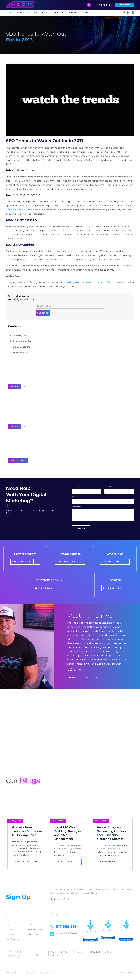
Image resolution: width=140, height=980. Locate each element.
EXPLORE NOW (22, 562)
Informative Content (20, 335)
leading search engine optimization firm (89, 282)
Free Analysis (13, 915)
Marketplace (34, 911)
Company (11, 911)
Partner (10, 906)
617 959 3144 (104, 5)
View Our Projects (21, 757)
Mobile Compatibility (20, 347)
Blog (30, 901)
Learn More (22, 835)
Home (9, 902)
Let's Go (14, 386)
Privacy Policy (127, 949)
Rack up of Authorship (21, 341)
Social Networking (19, 353)
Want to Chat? (17, 461)
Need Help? (125, 5)
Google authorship (17, 210)
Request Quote (35, 906)
